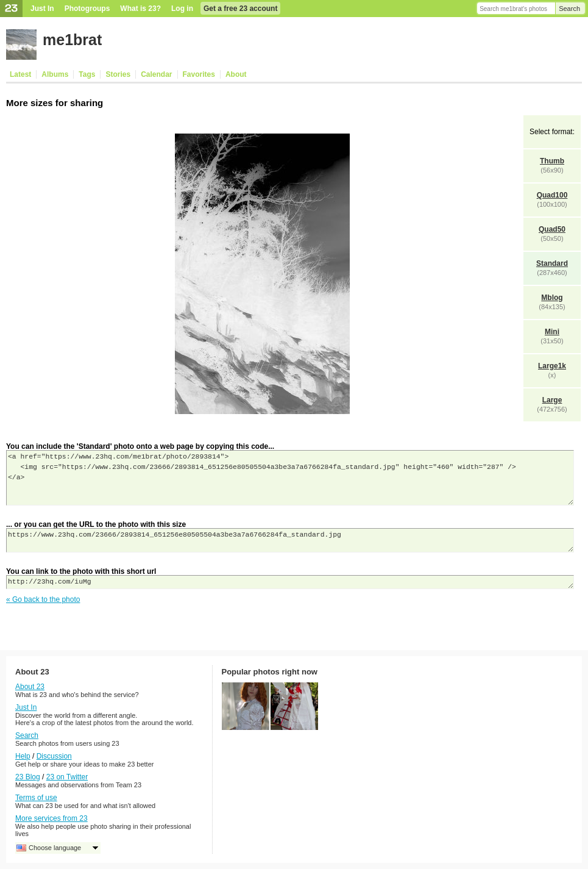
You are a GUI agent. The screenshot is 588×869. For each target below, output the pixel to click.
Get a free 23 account (240, 9)
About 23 (30, 687)
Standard (552, 263)
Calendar (156, 74)
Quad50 (552, 229)
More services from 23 (51, 818)
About (236, 74)
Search (569, 9)
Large (552, 400)
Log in (182, 9)
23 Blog (28, 777)
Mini (552, 332)
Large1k (552, 366)
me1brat (72, 40)
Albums (55, 74)
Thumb (552, 161)
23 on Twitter (67, 777)
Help (23, 756)
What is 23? (140, 9)
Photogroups (87, 9)
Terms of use (36, 798)
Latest (20, 74)
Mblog (552, 298)
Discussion (54, 756)
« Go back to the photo (43, 599)
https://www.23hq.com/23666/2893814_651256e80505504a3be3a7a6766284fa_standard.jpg (290, 540)
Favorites (199, 74)
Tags (87, 74)
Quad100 (552, 195)
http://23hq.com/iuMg (290, 582)
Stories (118, 74)
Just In (42, 9)
